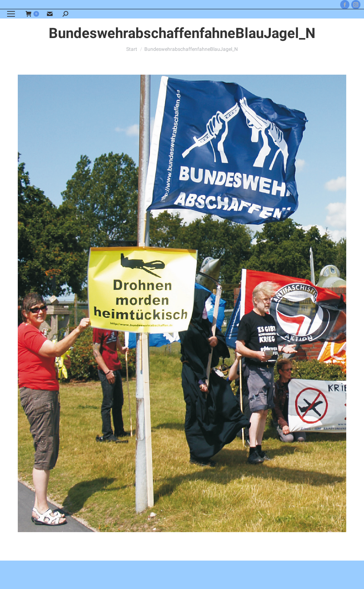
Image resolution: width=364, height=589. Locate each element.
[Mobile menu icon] (11, 14)
